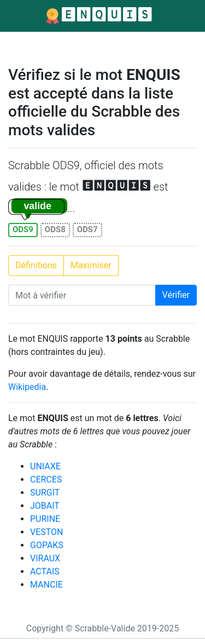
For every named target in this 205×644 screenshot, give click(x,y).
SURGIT (45, 493)
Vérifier (176, 295)
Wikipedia (27, 387)
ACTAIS (45, 571)
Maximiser (91, 265)
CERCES (46, 479)
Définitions (36, 265)
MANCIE (46, 585)
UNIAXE (45, 466)
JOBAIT (45, 506)
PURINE (45, 519)
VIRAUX (45, 558)
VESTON (47, 532)
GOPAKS (47, 545)
